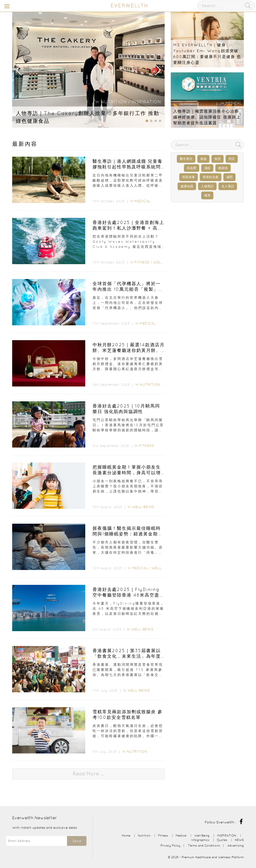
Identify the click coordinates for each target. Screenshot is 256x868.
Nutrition (114, 102)
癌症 (232, 159)
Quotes (222, 840)
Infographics (201, 840)
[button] (158, 70)
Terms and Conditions (204, 845)
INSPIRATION (146, 102)
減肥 (229, 177)
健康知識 (187, 186)
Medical (234, 103)
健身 (207, 195)
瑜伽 (203, 159)
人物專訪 (207, 186)
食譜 (218, 159)
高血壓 (192, 168)
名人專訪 (228, 186)
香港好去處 (211, 177)
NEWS (239, 840)
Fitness (142, 262)
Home (126, 835)
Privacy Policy (171, 845)
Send (77, 841)
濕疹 (207, 168)
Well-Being (164, 262)
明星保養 (189, 177)
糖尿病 (223, 168)
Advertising (236, 845)
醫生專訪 (186, 159)
